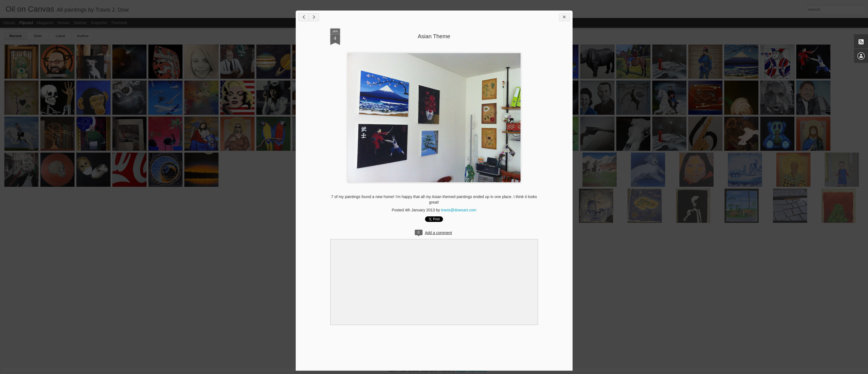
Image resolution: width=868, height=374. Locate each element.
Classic (9, 23)
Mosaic (63, 23)
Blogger (461, 371)
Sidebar (80, 23)
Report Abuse (477, 371)
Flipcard (26, 23)
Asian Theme (434, 36)
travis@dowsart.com (459, 210)
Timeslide (119, 23)
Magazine (45, 23)
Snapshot (99, 23)
